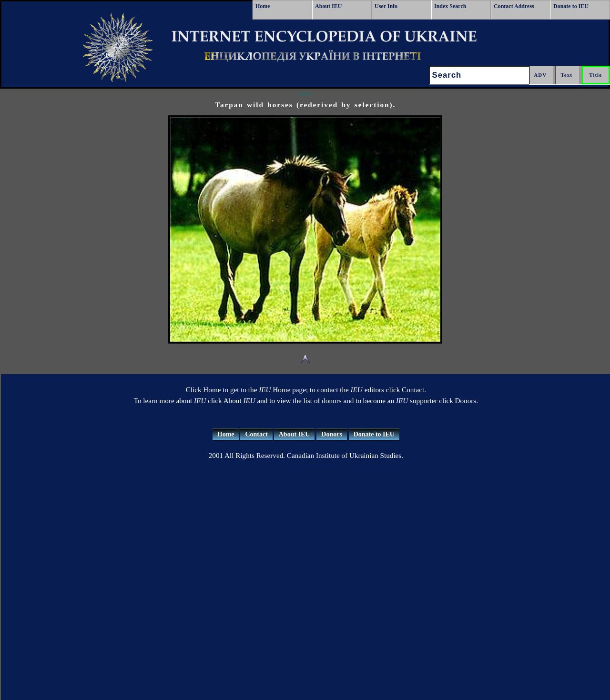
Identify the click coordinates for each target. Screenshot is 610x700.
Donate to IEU (571, 6)
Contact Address (514, 6)
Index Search (450, 6)
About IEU (328, 6)
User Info (386, 6)
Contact (256, 434)
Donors (332, 434)
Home (263, 6)
